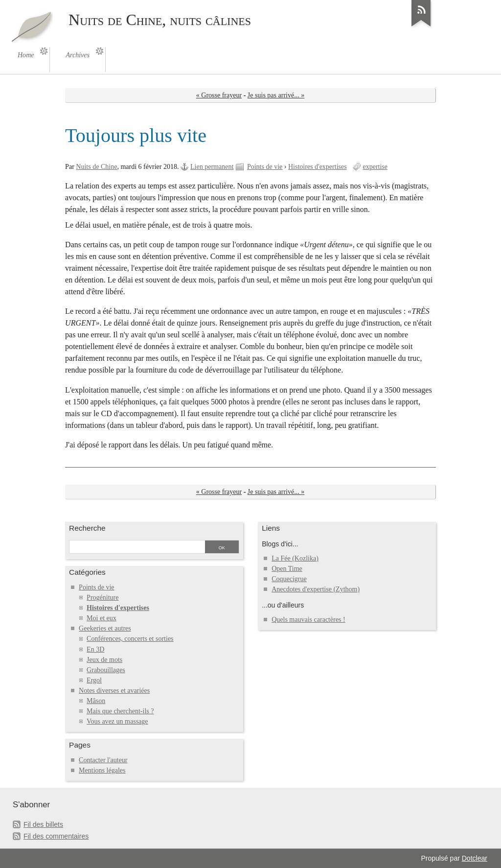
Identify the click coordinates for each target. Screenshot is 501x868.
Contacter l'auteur (103, 760)
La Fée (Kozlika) (295, 558)
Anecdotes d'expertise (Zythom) (316, 589)
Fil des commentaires (56, 836)
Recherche (87, 528)
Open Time (287, 569)
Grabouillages (106, 670)
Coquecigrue (289, 579)
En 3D (95, 649)
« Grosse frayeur (219, 95)
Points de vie (265, 167)
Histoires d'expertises (318, 167)
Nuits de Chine (96, 167)
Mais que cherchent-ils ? (120, 711)
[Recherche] (137, 548)
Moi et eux (102, 618)
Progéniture (102, 598)
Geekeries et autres (105, 628)
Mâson (96, 701)
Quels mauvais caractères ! (308, 620)
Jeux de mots (104, 660)
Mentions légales (102, 770)
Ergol (94, 680)
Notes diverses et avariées (114, 691)
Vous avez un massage (117, 721)
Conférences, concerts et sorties (130, 639)
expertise (375, 167)
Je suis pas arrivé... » (276, 95)
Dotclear (475, 858)
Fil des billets (43, 824)
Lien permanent (212, 167)
